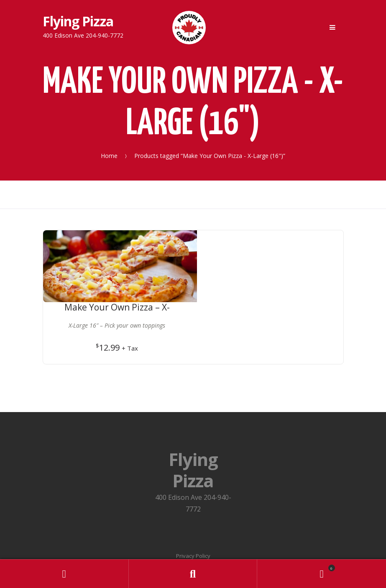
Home (109, 156)
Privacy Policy (193, 492)
